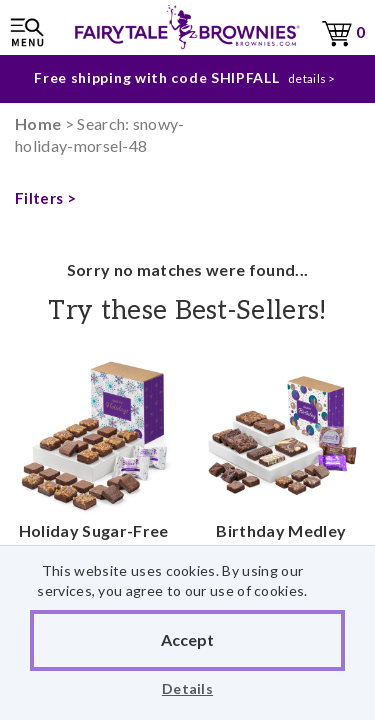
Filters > (45, 198)
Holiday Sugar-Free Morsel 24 (94, 483)
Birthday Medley (282, 460)
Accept (187, 639)
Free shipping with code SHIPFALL (156, 73)
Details (187, 688)
